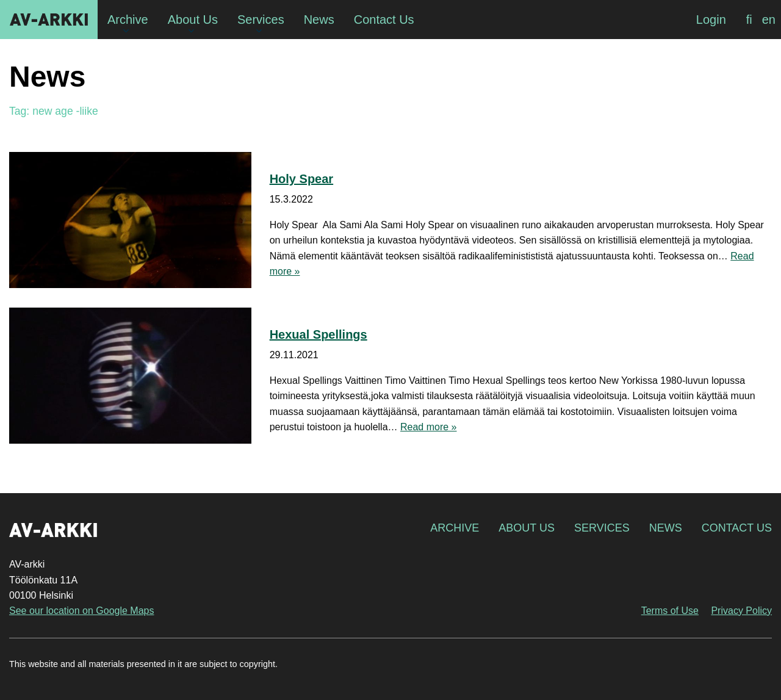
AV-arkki (49, 20)
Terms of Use (670, 611)
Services (602, 528)
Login (711, 20)
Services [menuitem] (261, 20)
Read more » (429, 427)
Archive (455, 528)
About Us (527, 528)
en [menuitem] (769, 20)
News (666, 528)
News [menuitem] (319, 20)
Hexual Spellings (319, 334)
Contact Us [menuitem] (384, 20)
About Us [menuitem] (193, 20)
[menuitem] (749, 20)
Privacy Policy (741, 611)
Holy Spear (301, 179)
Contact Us (737, 528)
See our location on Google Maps (81, 611)
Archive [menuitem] (128, 20)
